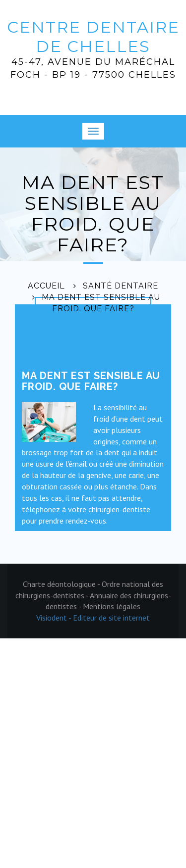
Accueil (46, 286)
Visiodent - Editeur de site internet (93, 618)
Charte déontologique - (62, 584)
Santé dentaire (121, 286)
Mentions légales (112, 606)
